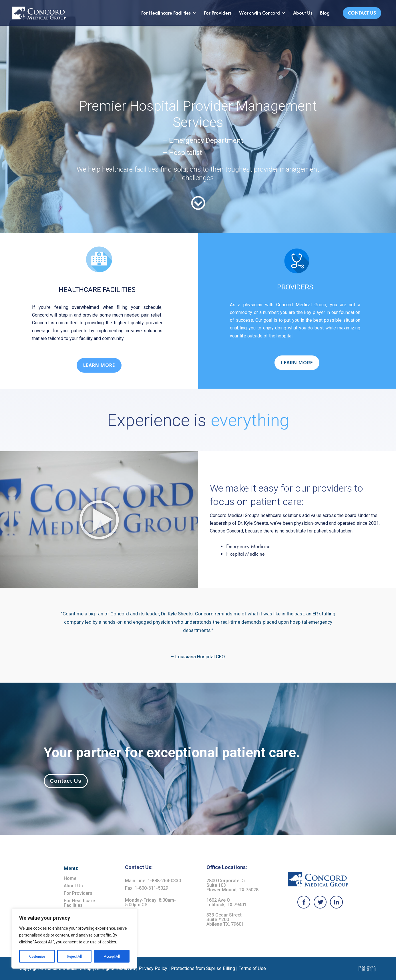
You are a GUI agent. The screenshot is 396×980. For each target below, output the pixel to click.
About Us (303, 13)
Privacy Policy (153, 968)
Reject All (74, 956)
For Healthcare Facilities (166, 13)
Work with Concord (259, 13)
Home (70, 878)
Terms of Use (252, 968)
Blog (325, 13)
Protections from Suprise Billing (204, 968)
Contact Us (362, 13)
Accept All (112, 956)
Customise (37, 956)
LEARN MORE (99, 365)
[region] (74, 939)
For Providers (218, 13)
